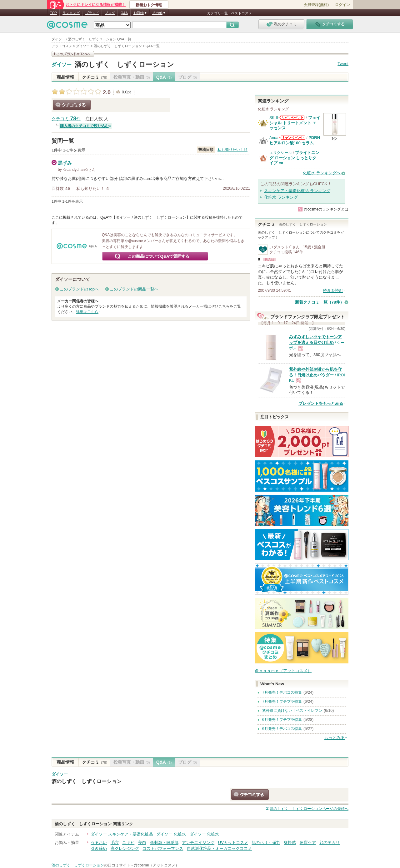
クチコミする (72, 105)
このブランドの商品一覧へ (134, 289)
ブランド (92, 13)
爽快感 (290, 843)
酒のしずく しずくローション (124, 64)
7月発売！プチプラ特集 (282, 702)
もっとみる (335, 738)
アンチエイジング (198, 843)
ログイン (342, 5)
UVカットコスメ (233, 843)
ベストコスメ (242, 13)
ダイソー (62, 65)
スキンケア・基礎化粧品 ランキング (297, 191)
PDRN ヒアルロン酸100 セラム (295, 140)
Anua (274, 138)
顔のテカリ (330, 843)
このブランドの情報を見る (73, 54)
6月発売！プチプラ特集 (282, 720)
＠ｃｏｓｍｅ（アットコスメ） (283, 671)
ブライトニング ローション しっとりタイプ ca (294, 158)
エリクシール (281, 153)
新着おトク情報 (149, 5)
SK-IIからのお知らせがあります (292, 118)
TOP (53, 13)
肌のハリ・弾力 (266, 843)
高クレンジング (125, 848)
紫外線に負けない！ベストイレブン (292, 711)
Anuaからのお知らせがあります (292, 138)
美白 (142, 843)
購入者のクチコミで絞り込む (84, 126)
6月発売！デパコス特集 (282, 729)
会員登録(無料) (316, 5)
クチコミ (95, 77)
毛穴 (115, 843)
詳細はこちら (87, 312)
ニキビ (128, 843)
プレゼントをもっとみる (321, 403)
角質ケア (308, 843)
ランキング (71, 13)
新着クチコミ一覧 (320, 302)
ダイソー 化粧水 (171, 834)
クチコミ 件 (66, 119)
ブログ (110, 13)
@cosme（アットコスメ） (156, 865)
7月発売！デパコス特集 (282, 692)
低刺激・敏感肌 (164, 843)
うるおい (99, 843)
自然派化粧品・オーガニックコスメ (219, 848)
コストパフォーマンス (163, 848)
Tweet (343, 64)
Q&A (124, 13)
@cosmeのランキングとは (326, 209)
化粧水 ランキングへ (322, 173)
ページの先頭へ (309, 809)
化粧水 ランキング (281, 197)
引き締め (99, 848)
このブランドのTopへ (79, 289)
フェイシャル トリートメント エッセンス (295, 123)
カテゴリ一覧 (217, 13)
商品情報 (65, 77)
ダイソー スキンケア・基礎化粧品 (122, 834)
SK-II (274, 118)
